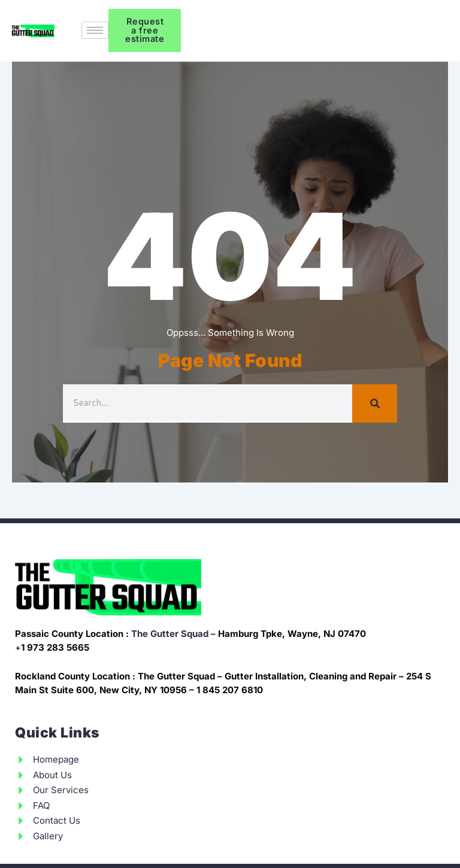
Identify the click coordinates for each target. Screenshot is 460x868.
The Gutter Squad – (173, 634)
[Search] (375, 403)
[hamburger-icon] (95, 30)
